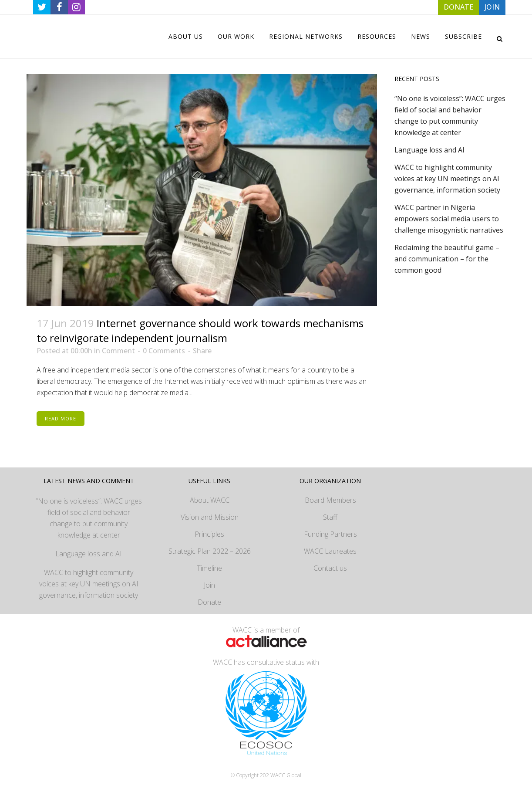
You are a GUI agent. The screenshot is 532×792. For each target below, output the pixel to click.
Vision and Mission (210, 517)
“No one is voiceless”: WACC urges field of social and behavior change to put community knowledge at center (89, 518)
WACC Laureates (330, 551)
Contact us (330, 568)
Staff (330, 517)
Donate (209, 602)
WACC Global (286, 775)
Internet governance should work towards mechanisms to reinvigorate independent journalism (200, 330)
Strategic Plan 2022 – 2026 (210, 551)
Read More (61, 418)
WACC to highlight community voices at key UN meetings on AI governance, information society (447, 179)
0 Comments (164, 351)
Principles (209, 534)
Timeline (209, 568)
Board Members (330, 500)
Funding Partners (330, 534)
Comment (118, 351)
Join (209, 585)
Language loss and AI (429, 150)
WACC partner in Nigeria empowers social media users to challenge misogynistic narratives (449, 219)
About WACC (210, 500)
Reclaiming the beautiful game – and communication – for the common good (447, 259)
